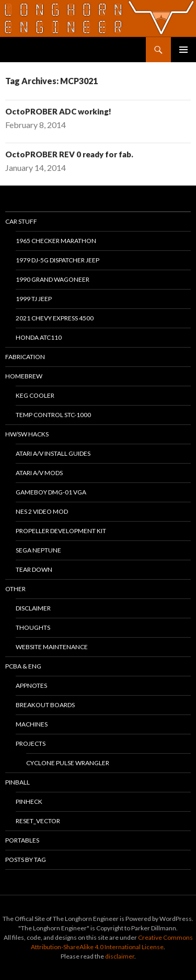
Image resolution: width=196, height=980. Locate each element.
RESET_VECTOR (38, 821)
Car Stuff (21, 221)
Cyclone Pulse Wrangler (68, 763)
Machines (32, 724)
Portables (22, 840)
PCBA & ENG (23, 666)
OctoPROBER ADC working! (58, 111)
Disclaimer (33, 608)
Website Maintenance (52, 647)
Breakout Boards (45, 705)
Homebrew (24, 376)
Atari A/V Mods (39, 473)
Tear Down (34, 569)
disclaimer (120, 956)
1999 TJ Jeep (34, 299)
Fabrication (25, 357)
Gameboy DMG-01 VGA (51, 492)
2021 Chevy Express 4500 (55, 318)
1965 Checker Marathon (56, 241)
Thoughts (33, 627)
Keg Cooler (35, 395)
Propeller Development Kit (61, 531)
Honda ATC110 (39, 337)
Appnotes (31, 685)
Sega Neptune (38, 550)
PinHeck (29, 802)
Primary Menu (183, 50)
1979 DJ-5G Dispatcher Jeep (57, 260)
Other (15, 589)
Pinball (18, 782)
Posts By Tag (26, 860)
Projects (31, 743)
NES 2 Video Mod (42, 511)
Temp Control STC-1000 (53, 415)
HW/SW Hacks (27, 434)
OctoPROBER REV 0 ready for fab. (69, 154)
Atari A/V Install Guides (53, 453)
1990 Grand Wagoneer (53, 279)
